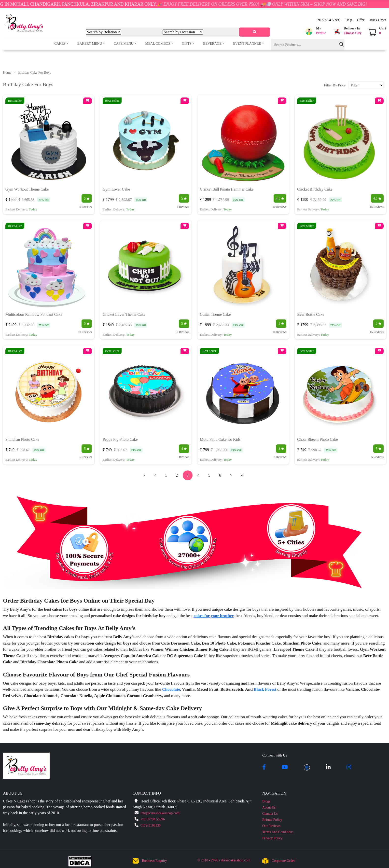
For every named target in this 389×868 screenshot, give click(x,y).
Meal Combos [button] (158, 44)
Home (7, 73)
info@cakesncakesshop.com (160, 813)
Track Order (378, 20)
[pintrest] (307, 768)
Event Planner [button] (247, 44)
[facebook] (264, 768)
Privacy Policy (272, 838)
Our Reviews (271, 826)
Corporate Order (283, 861)
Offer (361, 20)
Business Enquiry (154, 861)
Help (349, 20)
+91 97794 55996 (328, 20)
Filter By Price (335, 85)
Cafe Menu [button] (124, 44)
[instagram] (349, 768)
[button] (315, 31)
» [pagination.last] (242, 475)
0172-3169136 (151, 825)
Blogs (266, 801)
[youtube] (285, 768)
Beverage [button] (212, 44)
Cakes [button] (60, 44)
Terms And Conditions (278, 832)
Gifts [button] (187, 44)
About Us (269, 807)
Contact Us (270, 814)
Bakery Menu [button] (90, 44)
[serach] (255, 32)
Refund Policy (272, 820)
